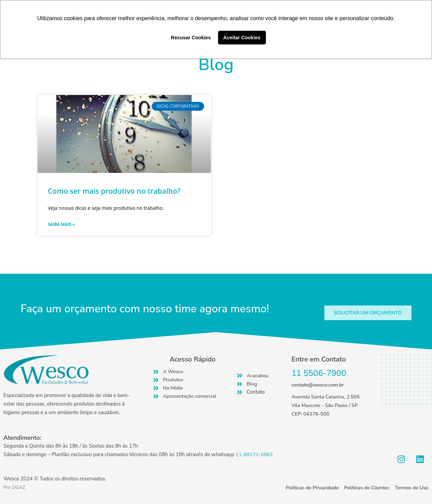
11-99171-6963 (255, 454)
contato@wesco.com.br (319, 385)
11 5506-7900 (319, 373)
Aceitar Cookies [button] (242, 38)
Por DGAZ (15, 487)
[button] (366, 313)
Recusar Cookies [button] (191, 38)
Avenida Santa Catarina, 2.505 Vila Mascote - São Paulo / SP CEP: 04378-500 (327, 406)
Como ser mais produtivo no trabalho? (114, 191)
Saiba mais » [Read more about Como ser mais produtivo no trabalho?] (61, 225)
